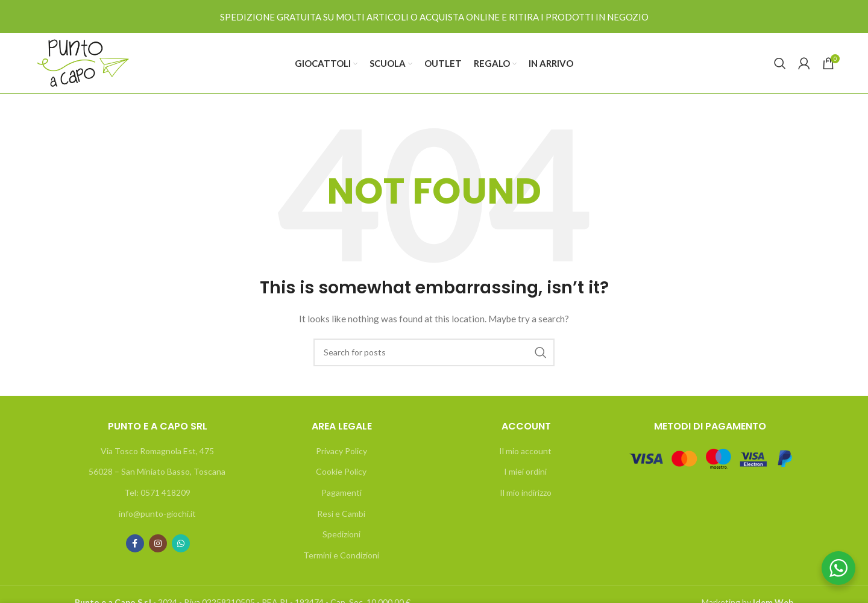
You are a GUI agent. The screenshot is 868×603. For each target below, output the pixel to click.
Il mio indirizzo (526, 492)
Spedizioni (341, 534)
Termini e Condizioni (341, 555)
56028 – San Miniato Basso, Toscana (157, 471)
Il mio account (525, 451)
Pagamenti (341, 492)
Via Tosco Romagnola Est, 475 (157, 451)
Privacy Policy (341, 451)
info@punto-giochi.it (157, 514)
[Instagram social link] (158, 543)
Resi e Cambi (341, 514)
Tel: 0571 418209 (157, 492)
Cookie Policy (341, 471)
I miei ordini (525, 471)
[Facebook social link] (135, 543)
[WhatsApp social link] (181, 543)
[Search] (780, 63)
